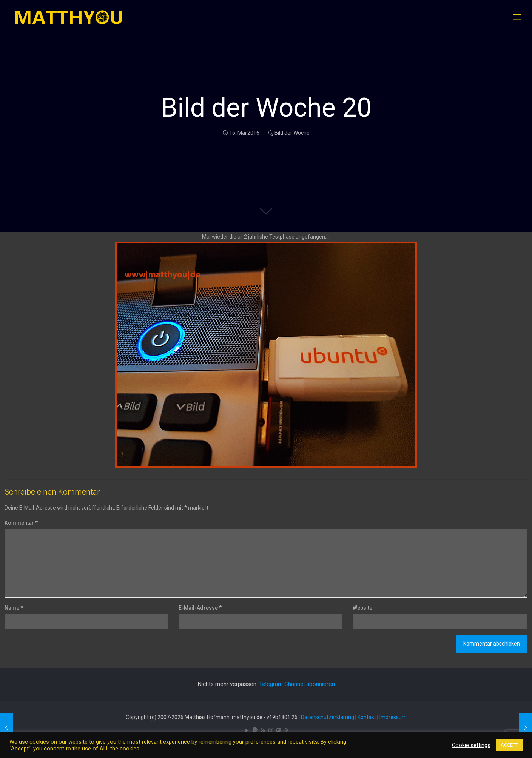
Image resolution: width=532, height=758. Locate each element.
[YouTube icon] (247, 730)
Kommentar (21, 523)
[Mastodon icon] (278, 730)
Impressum (393, 717)
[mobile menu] (517, 17)
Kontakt (367, 717)
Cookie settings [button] (471, 745)
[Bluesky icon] (286, 730)
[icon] (255, 730)
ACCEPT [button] (509, 745)
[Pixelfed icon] (271, 730)
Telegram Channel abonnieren (297, 684)
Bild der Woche (292, 133)
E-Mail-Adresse (200, 608)
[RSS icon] (263, 730)
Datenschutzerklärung (328, 717)
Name (14, 608)
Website (362, 608)
